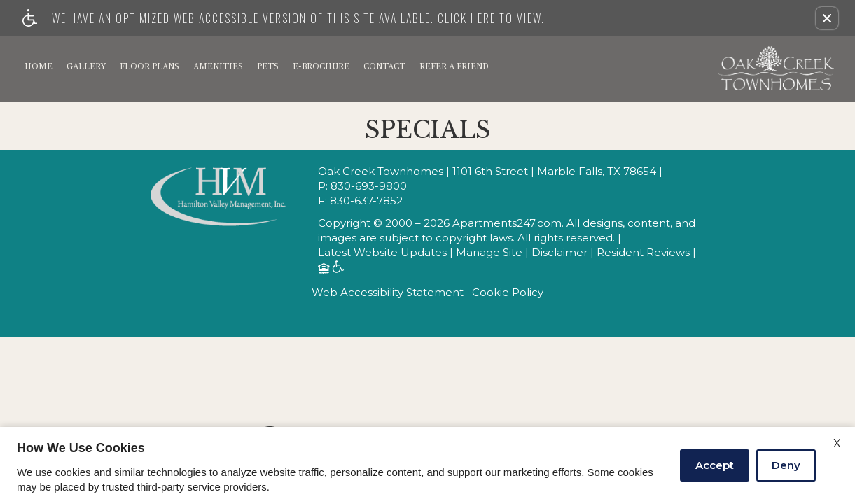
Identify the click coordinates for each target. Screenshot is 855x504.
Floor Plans (150, 67)
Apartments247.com (507, 224)
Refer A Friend (454, 67)
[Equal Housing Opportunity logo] (323, 270)
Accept (715, 465)
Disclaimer (559, 253)
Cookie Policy (508, 293)
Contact (384, 67)
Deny (786, 465)
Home (39, 67)
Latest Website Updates (382, 253)
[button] (827, 18)
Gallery (86, 67)
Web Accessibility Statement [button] (388, 293)
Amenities (218, 67)
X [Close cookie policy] (837, 443)
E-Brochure (321, 67)
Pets (268, 67)
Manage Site (489, 253)
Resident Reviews (643, 253)
